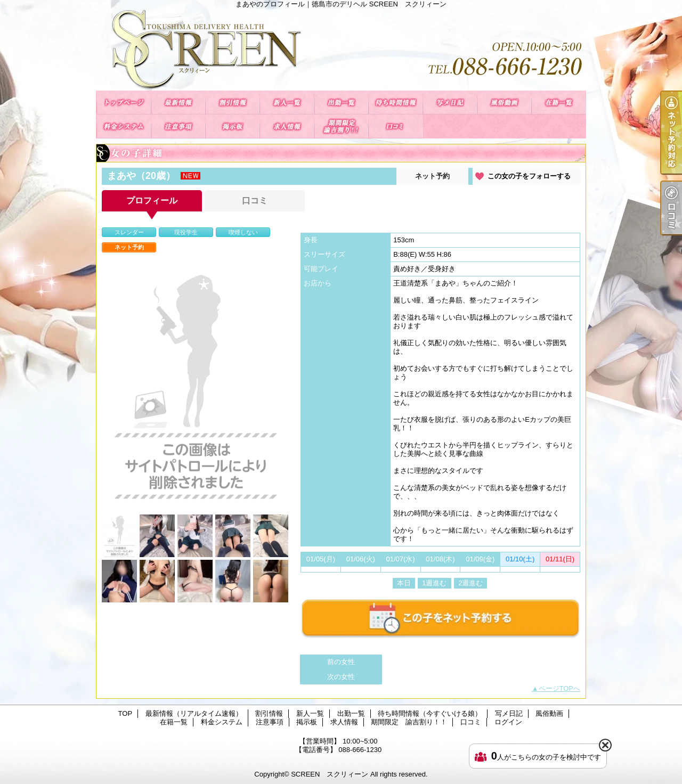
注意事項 (178, 126)
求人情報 (287, 126)
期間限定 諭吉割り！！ (341, 126)
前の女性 (341, 662)
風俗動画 (504, 103)
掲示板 (232, 126)
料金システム (124, 126)
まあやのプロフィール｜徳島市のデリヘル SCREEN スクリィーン (341, 49)
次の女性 (341, 677)
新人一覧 (287, 103)
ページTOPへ (560, 688)
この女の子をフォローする (529, 176)
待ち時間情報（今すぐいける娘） (395, 103)
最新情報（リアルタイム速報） (178, 103)
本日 (404, 583)
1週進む (434, 583)
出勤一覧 (341, 103)
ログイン (508, 722)
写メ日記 (450, 103)
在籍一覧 (558, 103)
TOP (124, 103)
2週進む (470, 583)
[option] (195, 385)
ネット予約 (432, 176)
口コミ (395, 126)
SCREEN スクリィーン (330, 774)
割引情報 (232, 103)
